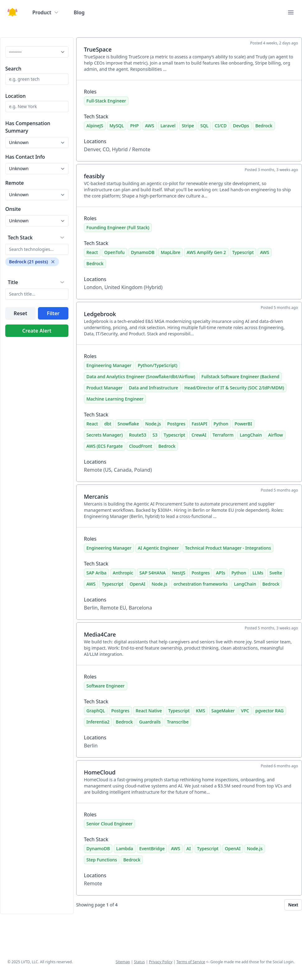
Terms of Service (191, 962)
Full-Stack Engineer (106, 101)
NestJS (179, 573)
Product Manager (105, 388)
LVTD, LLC (30, 962)
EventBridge (152, 848)
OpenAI (138, 584)
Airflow (275, 435)
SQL (204, 126)
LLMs (258, 573)
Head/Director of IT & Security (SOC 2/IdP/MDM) (234, 388)
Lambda (125, 848)
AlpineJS (95, 126)
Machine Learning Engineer (115, 399)
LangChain (251, 435)
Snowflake (128, 424)
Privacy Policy (161, 962)
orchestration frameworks (201, 584)
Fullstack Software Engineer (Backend (241, 377)
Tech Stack (20, 238)
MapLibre (171, 252)
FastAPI (199, 424)
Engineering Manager (109, 365)
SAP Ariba (97, 573)
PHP (134, 126)
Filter (53, 313)
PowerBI (243, 424)
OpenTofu (114, 252)
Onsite (13, 209)
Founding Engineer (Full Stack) (118, 227)
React (92, 252)
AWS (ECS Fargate (105, 446)
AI (188, 848)
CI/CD (221, 126)
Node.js (153, 424)
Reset (20, 313)
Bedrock (264, 126)
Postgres (176, 424)
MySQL (117, 126)
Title (13, 282)
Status (139, 962)
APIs (221, 573)
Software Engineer (106, 686)
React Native (149, 711)
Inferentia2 (98, 722)
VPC (245, 711)
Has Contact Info (25, 157)
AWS (149, 126)
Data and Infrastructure (153, 388)
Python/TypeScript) (158, 365)
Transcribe (178, 722)
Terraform (223, 435)
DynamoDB (143, 252)
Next (293, 905)
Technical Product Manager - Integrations (228, 548)
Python (221, 424)
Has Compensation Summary (28, 127)
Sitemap (123, 962)
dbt (108, 424)
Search (13, 69)
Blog (79, 12)
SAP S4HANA (152, 573)
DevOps (241, 126)
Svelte (276, 573)
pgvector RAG (269, 711)
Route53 (138, 435)
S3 (155, 435)
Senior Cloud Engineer (110, 824)
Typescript (243, 252)
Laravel (168, 126)
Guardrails (150, 722)
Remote (15, 183)
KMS (200, 711)
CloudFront (141, 446)
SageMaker (223, 711)
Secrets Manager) (105, 435)
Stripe (188, 126)
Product (46, 12)
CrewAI (199, 435)
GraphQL (96, 711)
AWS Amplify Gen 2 (206, 252)
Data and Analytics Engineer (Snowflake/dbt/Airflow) (141, 377)
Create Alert (37, 331)
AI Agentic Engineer (158, 548)
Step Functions (102, 860)
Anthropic (123, 573)
